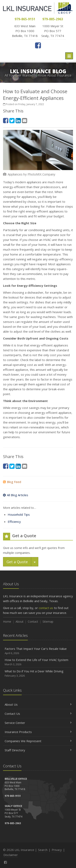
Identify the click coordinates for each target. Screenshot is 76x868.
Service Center (38, 723)
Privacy (57, 850)
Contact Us (38, 714)
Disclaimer (11, 855)
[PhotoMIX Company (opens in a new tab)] (41, 174)
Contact (33, 622)
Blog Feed (12, 482)
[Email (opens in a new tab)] (25, 120)
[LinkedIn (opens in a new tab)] (18, 120)
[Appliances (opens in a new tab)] (15, 174)
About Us (38, 704)
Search (43, 850)
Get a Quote (17, 562)
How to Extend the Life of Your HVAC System (38, 662)
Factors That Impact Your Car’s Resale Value (38, 651)
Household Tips (19, 514)
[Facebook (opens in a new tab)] (38, 45)
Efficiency (14, 522)
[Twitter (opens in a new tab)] (12, 120)
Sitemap (48, 622)
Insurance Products (38, 732)
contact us (46, 608)
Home (7, 622)
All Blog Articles (16, 495)
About (20, 622)
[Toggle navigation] (69, 56)
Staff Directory (38, 750)
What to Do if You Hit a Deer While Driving (38, 673)
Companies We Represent (38, 741)
